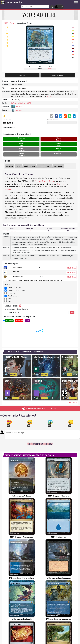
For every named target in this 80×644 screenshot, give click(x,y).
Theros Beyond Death (44, 181)
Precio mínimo (9, 321)
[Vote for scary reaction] (50, 422)
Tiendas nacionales (14, 288)
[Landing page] (3, 2)
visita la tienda (71, 268)
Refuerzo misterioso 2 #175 (21, 103)
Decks (40, 166)
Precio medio (19, 321)
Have (9, 301)
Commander (62, 184)
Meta (18, 166)
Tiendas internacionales (16, 290)
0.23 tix (50, 69)
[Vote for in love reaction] (9, 422)
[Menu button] (76, 4)
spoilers (22, 75)
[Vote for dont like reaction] (71, 422)
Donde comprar (29, 166)
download (18, 106)
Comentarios (58, 166)
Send (72, 312)
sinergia (48, 166)
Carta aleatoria (58, 75)
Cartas (12, 23)
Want (10, 298)
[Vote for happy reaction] (30, 422)
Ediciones (11, 293)
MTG (6, 23)
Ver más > (73, 402)
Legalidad (10, 166)
